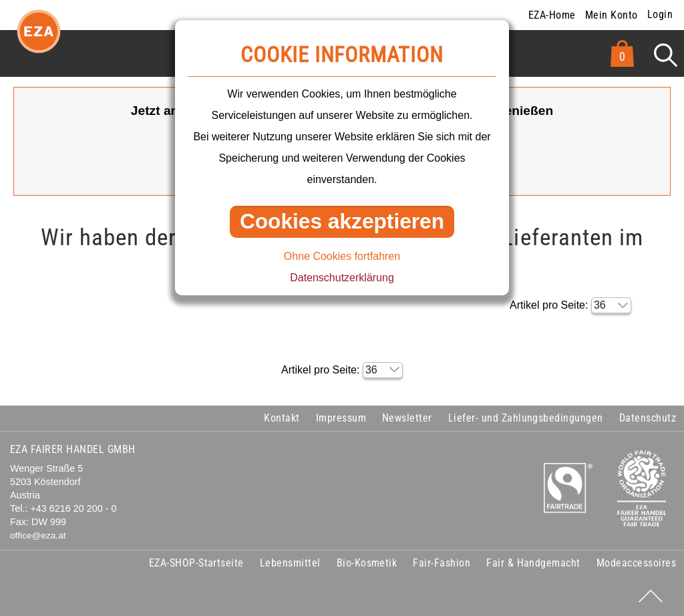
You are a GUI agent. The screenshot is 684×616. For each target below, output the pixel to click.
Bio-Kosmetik (367, 563)
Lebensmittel (290, 563)
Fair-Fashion (442, 563)
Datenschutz (648, 418)
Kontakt (282, 418)
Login (660, 14)
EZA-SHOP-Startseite (196, 563)
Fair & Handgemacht (533, 563)
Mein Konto (612, 15)
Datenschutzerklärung (342, 278)
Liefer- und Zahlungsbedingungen (526, 418)
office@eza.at (38, 535)
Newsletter (407, 418)
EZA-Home (552, 15)
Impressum (341, 418)
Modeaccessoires (636, 563)
